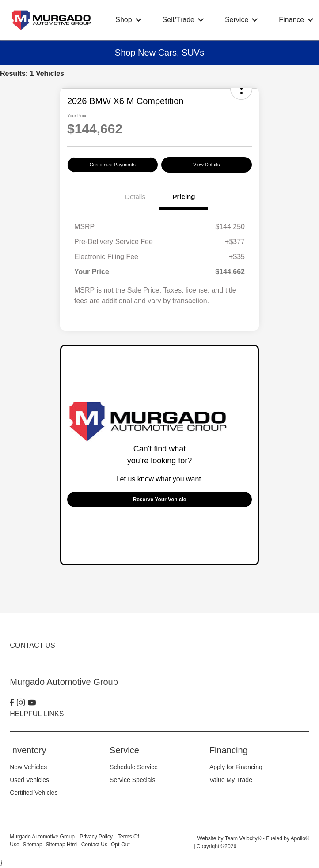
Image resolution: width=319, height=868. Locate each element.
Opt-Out (120, 845)
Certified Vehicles (34, 793)
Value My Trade (231, 780)
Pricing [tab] (184, 197)
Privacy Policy (96, 837)
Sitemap (33, 845)
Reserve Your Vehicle (160, 500)
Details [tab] (135, 197)
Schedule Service (134, 767)
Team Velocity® (243, 838)
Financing (229, 750)
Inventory (28, 750)
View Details (206, 165)
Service (124, 750)
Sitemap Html (62, 845)
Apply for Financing (236, 767)
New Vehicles (28, 767)
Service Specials (133, 780)
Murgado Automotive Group (43, 837)
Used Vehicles (29, 780)
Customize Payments (113, 165)
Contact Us (94, 845)
